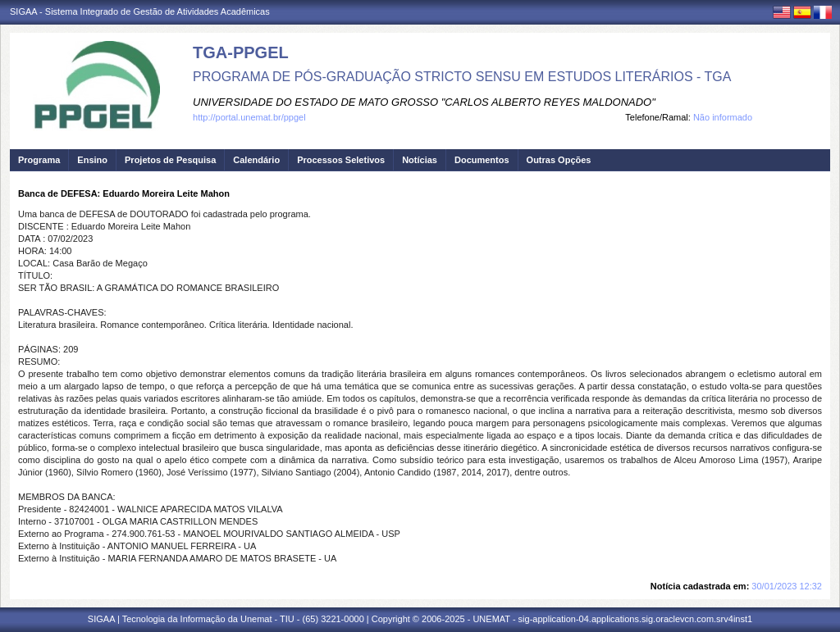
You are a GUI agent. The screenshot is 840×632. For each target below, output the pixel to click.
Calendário (256, 160)
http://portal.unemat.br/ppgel (249, 117)
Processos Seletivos (341, 160)
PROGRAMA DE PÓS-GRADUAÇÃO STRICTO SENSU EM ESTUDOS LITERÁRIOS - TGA (462, 77)
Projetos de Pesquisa (170, 160)
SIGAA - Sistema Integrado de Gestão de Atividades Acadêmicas (140, 11)
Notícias (420, 160)
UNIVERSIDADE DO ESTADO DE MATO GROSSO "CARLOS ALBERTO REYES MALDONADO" (424, 102)
